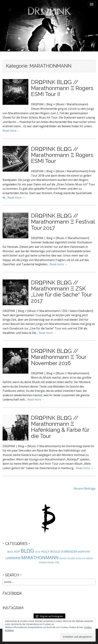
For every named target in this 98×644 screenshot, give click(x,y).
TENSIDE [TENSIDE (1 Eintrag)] (51, 563)
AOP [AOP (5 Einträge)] (17, 551)
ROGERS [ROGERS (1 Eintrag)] (71, 558)
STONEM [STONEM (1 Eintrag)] (43, 563)
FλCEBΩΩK (12, 593)
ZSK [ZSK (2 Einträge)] (57, 562)
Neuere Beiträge (85, 488)
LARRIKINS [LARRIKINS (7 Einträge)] (13, 558)
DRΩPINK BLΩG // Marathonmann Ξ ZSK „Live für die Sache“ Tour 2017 (61, 292)
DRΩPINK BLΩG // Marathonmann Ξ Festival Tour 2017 (63, 222)
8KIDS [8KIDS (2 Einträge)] (10, 552)
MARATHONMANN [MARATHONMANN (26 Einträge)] (40, 557)
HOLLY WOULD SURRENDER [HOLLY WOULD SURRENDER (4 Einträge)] (59, 552)
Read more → (11, 131)
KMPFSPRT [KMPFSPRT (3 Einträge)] (84, 552)
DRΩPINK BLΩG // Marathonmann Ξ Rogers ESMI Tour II (62, 88)
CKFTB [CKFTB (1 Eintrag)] (37, 552)
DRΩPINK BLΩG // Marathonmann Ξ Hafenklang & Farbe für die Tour (60, 427)
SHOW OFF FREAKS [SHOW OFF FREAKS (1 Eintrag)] (84, 558)
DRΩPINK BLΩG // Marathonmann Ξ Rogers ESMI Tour (62, 155)
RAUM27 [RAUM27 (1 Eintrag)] (63, 558)
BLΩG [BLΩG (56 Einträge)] (27, 551)
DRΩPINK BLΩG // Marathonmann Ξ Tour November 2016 (59, 357)
